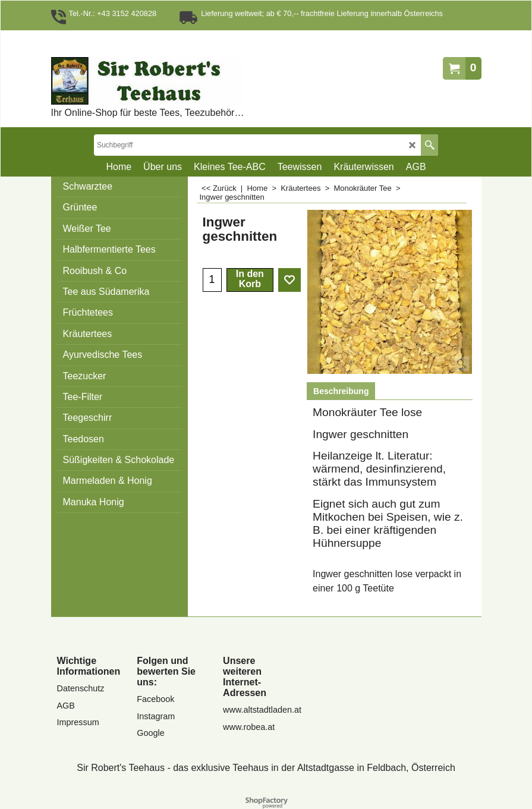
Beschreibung (341, 391)
